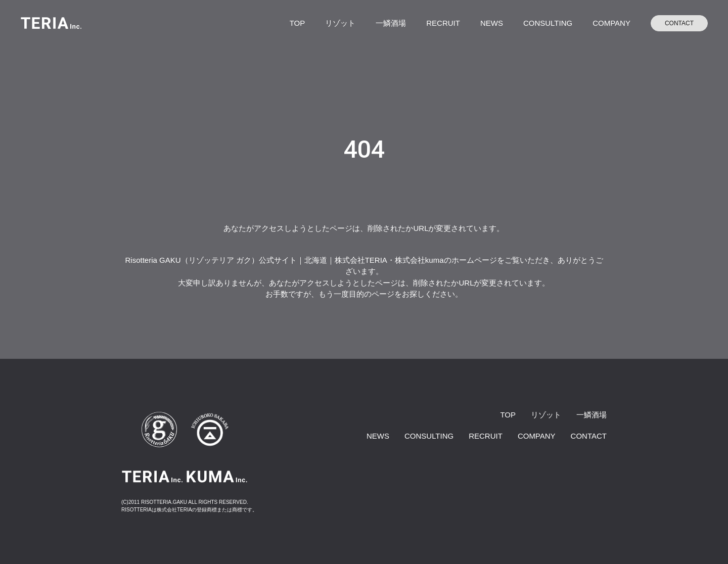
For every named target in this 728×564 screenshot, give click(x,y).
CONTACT (679, 23)
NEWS (492, 23)
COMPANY (611, 23)
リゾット (340, 23)
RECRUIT (443, 23)
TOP (298, 23)
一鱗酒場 (391, 23)
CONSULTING (548, 23)
